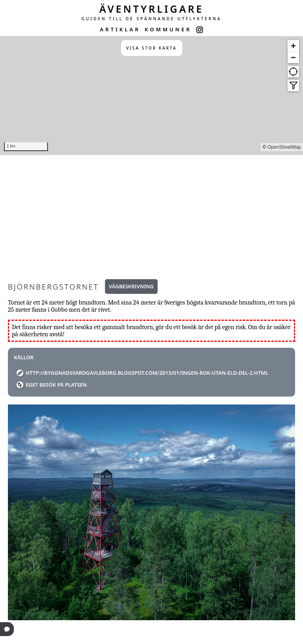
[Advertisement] (151, 215)
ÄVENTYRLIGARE (152, 9)
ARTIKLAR (120, 29)
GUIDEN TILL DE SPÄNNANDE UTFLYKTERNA (152, 19)
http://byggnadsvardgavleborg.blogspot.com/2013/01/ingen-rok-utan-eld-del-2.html (147, 373)
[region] (151, 96)
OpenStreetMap (284, 147)
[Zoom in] (293, 46)
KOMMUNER (168, 29)
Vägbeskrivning (131, 286)
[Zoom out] (293, 57)
